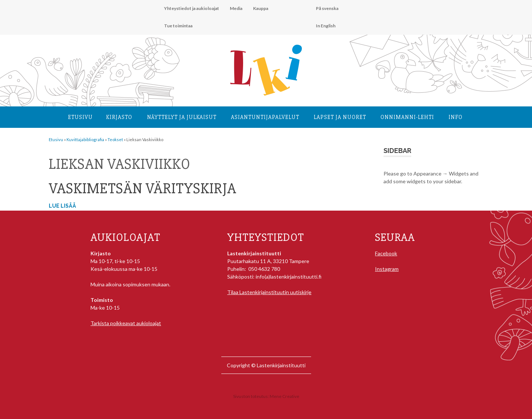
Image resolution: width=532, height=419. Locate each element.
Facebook (386, 253)
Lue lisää (62, 206)
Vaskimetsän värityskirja (143, 189)
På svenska (327, 8)
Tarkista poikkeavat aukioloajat (126, 323)
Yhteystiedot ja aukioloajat (192, 8)
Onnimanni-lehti (407, 117)
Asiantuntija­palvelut (265, 117)
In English (326, 26)
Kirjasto (119, 117)
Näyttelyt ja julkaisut (182, 117)
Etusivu (80, 117)
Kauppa (261, 8)
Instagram (387, 269)
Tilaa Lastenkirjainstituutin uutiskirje (269, 292)
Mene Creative (284, 396)
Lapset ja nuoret (340, 117)
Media (236, 8)
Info (456, 117)
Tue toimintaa (178, 26)
